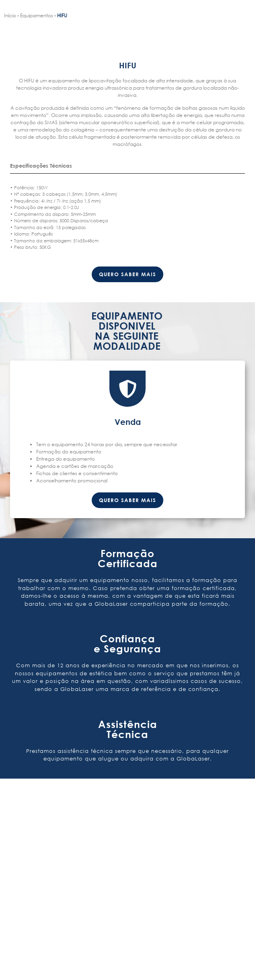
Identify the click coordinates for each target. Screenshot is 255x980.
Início (10, 15)
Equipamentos (37, 15)
